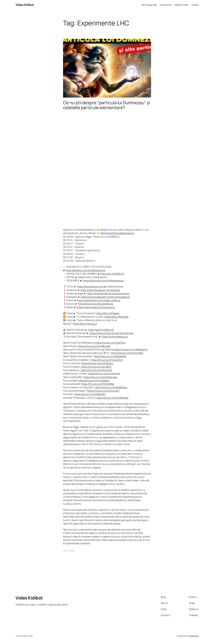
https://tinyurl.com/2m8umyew (100, 377)
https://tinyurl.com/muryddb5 (127, 353)
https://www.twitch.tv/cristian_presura (99, 300)
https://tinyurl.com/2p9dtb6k (110, 356)
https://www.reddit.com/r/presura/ (96, 307)
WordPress (194, 636)
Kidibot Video (182, 5)
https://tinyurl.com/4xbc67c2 (107, 360)
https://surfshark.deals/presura (117, 233)
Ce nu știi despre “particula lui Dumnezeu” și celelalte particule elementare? (107, 105)
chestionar (166, 5)
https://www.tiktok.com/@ (91, 286)
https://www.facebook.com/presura (100, 290)
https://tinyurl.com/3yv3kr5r (96, 367)
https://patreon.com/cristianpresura (85, 270)
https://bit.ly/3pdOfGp (116, 317)
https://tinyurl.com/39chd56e (98, 384)
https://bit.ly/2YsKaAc (108, 313)
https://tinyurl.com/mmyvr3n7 (103, 391)
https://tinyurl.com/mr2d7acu (97, 363)
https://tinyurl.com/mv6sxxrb (104, 374)
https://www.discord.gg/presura (96, 304)
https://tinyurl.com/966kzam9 (131, 349)
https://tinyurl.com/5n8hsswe (112, 398)
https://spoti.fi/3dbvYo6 (101, 330)
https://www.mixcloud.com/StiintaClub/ (111, 333)
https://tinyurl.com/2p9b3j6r (90, 394)
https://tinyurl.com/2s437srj (110, 343)
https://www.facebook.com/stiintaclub (108, 293)
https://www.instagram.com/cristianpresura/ (105, 297)
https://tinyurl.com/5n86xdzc (111, 387)
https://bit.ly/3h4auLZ (85, 324)
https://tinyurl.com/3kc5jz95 (96, 370)
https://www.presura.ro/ (115, 336)
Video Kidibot (25, 5)
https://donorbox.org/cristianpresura (103, 280)
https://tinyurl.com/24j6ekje (94, 380)
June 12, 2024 (69, 550)
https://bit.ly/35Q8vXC (112, 274)
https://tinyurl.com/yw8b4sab (94, 346)
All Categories (149, 5)
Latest (195, 5)
